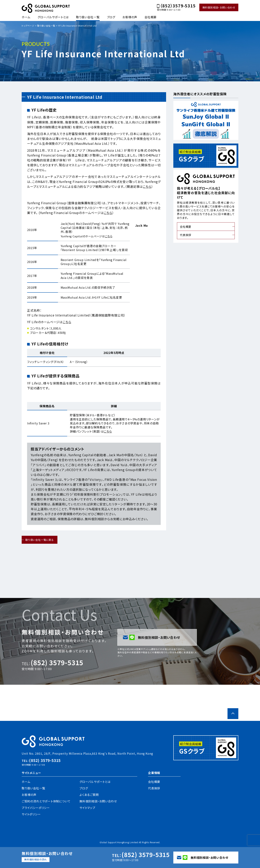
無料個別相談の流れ (36, 859)
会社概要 (150, 17)
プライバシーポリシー (36, 808)
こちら (147, 186)
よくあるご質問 (89, 795)
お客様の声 (130, 17)
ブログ (111, 17)
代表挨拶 (186, 235)
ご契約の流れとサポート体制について (46, 801)
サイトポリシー (31, 814)
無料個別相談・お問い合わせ (219, 7)
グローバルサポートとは (53, 17)
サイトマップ (87, 808)
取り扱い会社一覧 (88, 17)
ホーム (26, 17)
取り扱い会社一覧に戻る (40, 540)
